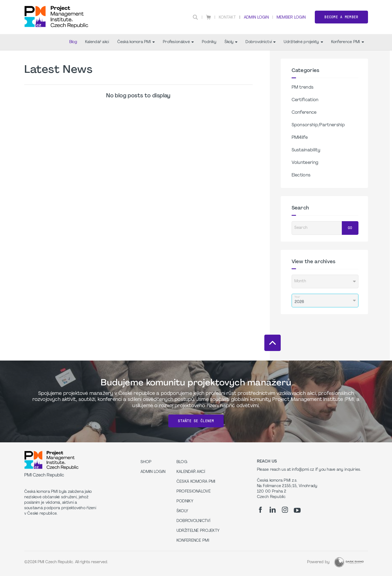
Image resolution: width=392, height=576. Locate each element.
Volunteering (305, 163)
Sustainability (306, 150)
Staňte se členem (196, 421)
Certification (305, 100)
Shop (146, 462)
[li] (273, 510)
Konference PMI (348, 42)
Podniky (209, 42)
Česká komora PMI (136, 42)
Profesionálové (178, 42)
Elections (301, 175)
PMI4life (300, 138)
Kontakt (227, 18)
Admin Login (256, 18)
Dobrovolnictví (261, 42)
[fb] (260, 510)
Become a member (341, 17)
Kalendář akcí (97, 42)
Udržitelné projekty (303, 42)
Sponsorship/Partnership (318, 125)
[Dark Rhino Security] (349, 562)
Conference (304, 113)
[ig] (285, 510)
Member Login (291, 18)
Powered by (318, 562)
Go (350, 228)
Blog (73, 42)
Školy (231, 42)
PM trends (303, 88)
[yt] (297, 510)
